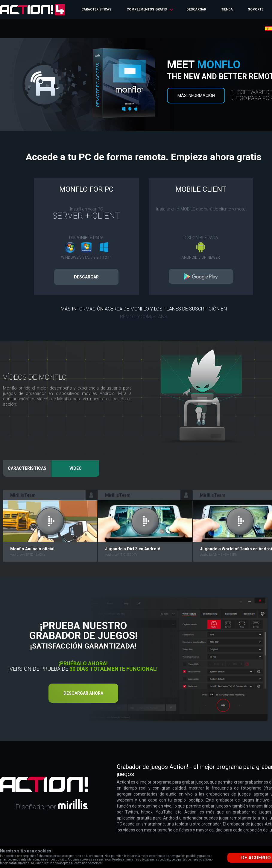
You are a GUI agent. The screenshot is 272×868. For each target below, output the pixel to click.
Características (97, 9)
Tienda (227, 9)
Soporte (256, 9)
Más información (196, 96)
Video (76, 468)
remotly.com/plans (144, 317)
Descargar (196, 9)
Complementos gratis (147, 9)
